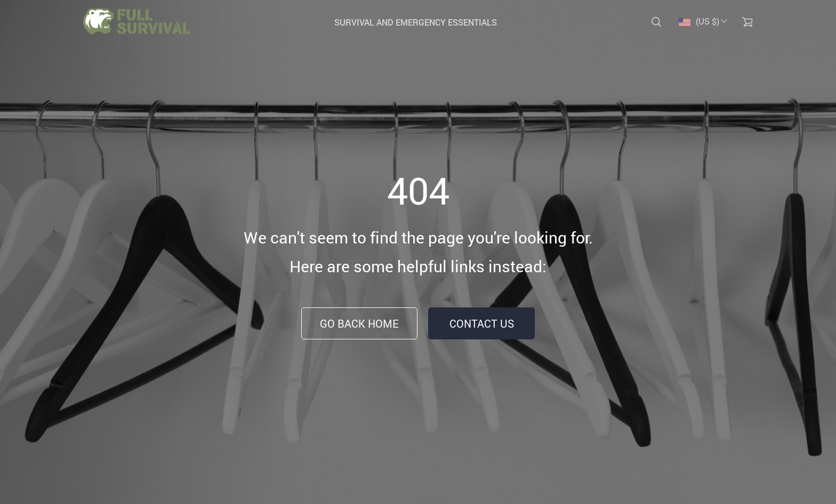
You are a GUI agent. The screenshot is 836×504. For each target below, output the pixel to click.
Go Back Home (359, 324)
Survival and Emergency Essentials (416, 22)
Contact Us (482, 324)
